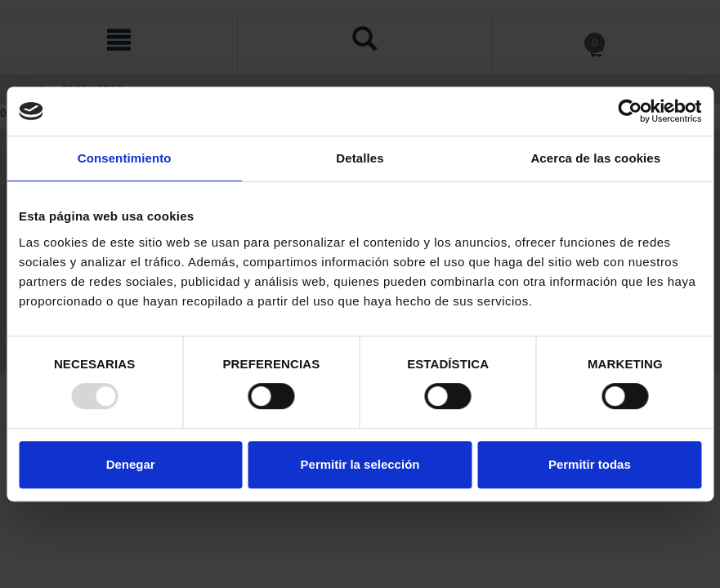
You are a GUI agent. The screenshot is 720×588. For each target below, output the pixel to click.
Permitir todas (590, 464)
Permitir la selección (360, 464)
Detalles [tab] (360, 158)
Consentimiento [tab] (125, 158)
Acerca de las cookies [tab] (595, 158)
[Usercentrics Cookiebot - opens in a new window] (630, 111)
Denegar (131, 464)
